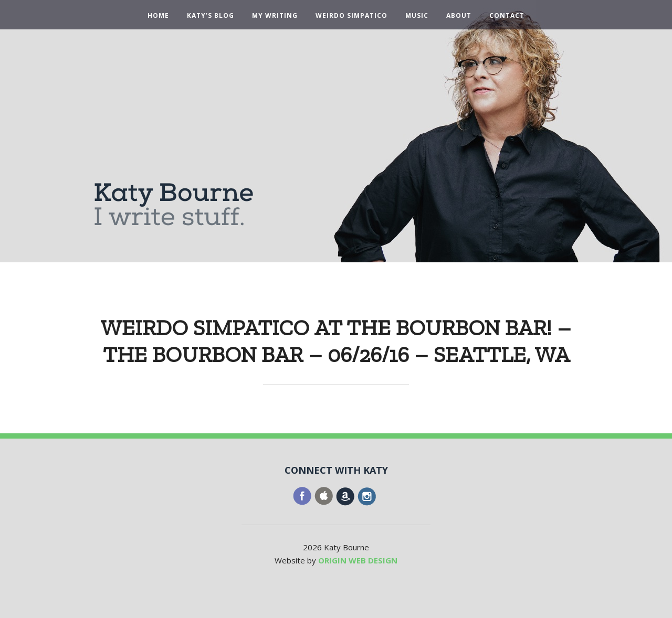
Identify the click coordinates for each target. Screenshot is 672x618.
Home (158, 16)
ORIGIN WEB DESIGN (358, 560)
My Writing (275, 16)
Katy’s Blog (211, 16)
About (459, 16)
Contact (507, 16)
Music (417, 16)
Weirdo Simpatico (351, 16)
